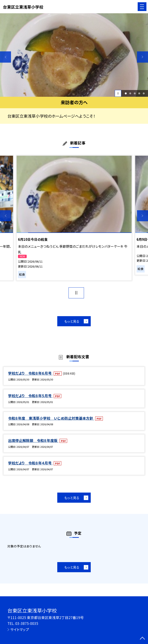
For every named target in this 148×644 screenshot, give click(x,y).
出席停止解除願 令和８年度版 (33, 440)
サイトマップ (20, 629)
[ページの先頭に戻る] (142, 639)
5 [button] (144, 93)
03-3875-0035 (27, 623)
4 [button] (139, 93)
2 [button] (130, 93)
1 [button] (126, 93)
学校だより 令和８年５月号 (30, 396)
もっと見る (72, 321)
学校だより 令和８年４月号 (30, 463)
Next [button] (142, 57)
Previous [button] (6, 57)
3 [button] (135, 93)
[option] (74, 55)
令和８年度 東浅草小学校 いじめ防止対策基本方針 (51, 418)
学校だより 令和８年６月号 (30, 373)
